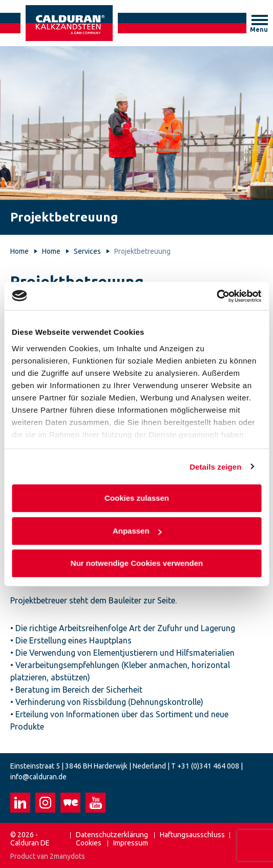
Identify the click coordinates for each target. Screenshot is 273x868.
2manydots (67, 856)
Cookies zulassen (137, 498)
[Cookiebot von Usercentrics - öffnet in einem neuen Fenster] (216, 296)
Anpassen (137, 530)
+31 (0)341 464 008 (208, 766)
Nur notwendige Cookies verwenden (136, 563)
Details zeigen (215, 466)
